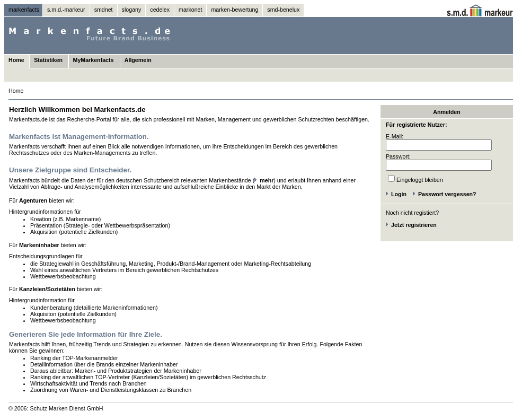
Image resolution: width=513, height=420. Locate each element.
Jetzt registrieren (414, 225)
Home (16, 60)
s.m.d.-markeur (66, 10)
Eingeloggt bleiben (420, 180)
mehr (267, 180)
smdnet (104, 10)
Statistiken (48, 60)
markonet (190, 10)
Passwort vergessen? (447, 194)
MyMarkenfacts (94, 60)
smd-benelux (283, 10)
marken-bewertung (235, 10)
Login (399, 194)
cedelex (160, 10)
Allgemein (138, 60)
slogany (132, 10)
